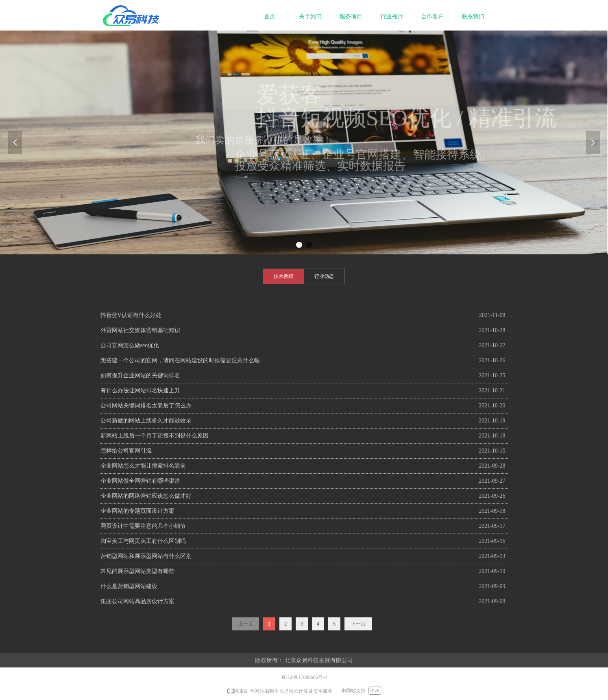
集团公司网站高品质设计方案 (137, 601)
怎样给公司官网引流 (126, 451)
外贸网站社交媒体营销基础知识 (140, 330)
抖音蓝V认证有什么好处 (131, 315)
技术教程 (283, 276)
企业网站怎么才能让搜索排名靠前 (143, 466)
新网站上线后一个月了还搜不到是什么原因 (155, 436)
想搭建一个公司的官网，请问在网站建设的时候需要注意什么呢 (180, 360)
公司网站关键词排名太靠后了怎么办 (146, 406)
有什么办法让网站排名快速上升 (140, 390)
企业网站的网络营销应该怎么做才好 (146, 496)
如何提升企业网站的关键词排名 (140, 375)
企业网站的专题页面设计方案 (137, 511)
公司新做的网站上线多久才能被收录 (146, 421)
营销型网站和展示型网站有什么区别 (146, 556)
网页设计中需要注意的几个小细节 (143, 526)
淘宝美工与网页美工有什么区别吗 (143, 541)
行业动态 (324, 276)
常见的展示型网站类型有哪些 (137, 571)
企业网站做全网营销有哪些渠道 (140, 481)
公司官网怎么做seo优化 (130, 345)
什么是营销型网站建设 (129, 586)
